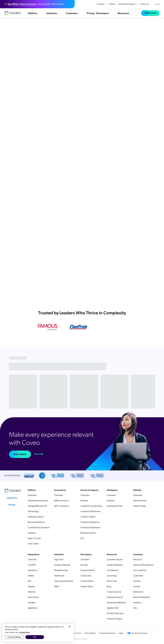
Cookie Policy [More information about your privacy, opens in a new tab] (24, 636)
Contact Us (144, 4)
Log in (157, 4)
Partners (112, 4)
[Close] (70, 631)
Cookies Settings (14, 641)
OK (35, 641)
